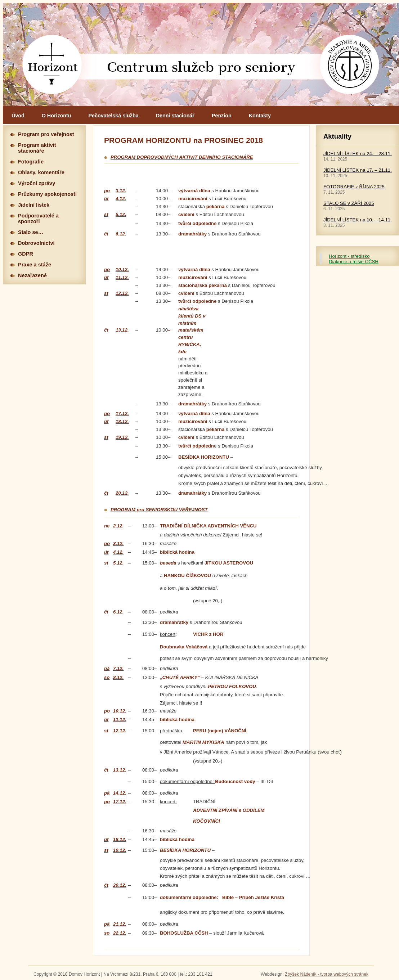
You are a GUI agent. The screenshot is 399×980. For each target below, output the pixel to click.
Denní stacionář (175, 116)
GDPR (26, 254)
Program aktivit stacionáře (37, 148)
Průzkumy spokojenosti (47, 194)
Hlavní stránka (201, 54)
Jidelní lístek (34, 205)
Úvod (18, 116)
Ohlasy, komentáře (41, 172)
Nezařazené (32, 275)
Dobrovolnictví (36, 243)
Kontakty (260, 116)
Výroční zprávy (37, 183)
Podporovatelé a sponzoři (38, 219)
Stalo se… (31, 232)
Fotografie (31, 162)
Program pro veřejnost (46, 134)
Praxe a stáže (35, 265)
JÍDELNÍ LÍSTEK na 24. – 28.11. (358, 154)
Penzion (222, 116)
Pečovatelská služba (114, 116)
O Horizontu (57, 116)
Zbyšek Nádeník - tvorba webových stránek (327, 974)
